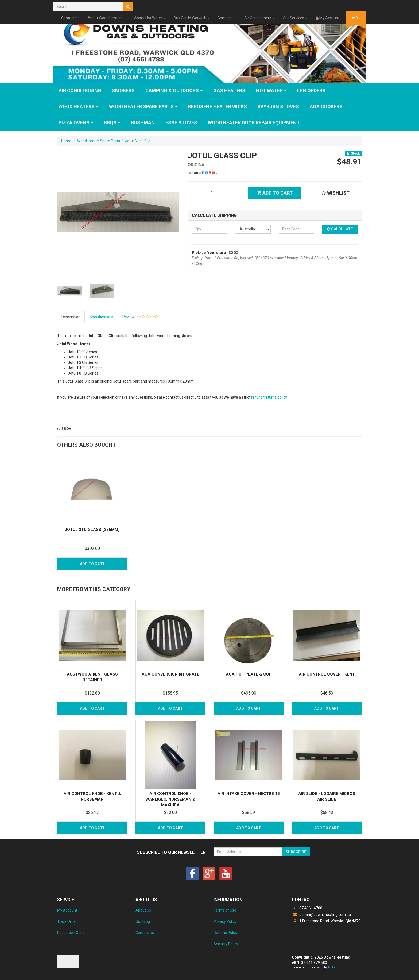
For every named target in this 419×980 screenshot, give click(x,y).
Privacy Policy (225, 921)
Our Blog (143, 921)
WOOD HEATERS (78, 107)
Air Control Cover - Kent (327, 674)
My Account (67, 910)
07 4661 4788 (307, 908)
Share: (203, 173)
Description (71, 317)
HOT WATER (271, 90)
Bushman (143, 123)
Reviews (140, 317)
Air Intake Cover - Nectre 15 (249, 794)
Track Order (67, 921)
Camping (227, 18)
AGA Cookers (326, 107)
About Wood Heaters (107, 18)
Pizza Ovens (76, 123)
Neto (331, 967)
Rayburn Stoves (278, 107)
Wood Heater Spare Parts (143, 107)
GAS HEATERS (229, 90)
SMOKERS (123, 90)
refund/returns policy (269, 397)
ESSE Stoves (181, 123)
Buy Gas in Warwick (192, 18)
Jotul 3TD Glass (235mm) (92, 530)
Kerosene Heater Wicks (218, 107)
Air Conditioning (80, 90)
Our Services (295, 18)
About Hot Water (150, 18)
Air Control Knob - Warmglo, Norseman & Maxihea (170, 799)
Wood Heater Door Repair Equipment (254, 123)
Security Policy (226, 944)
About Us (143, 910)
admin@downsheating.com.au (321, 915)
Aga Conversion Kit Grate (170, 674)
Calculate (340, 229)
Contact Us (70, 18)
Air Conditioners (259, 18)
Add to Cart (275, 193)
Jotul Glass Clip (138, 141)
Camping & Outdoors (174, 90)
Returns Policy (226, 933)
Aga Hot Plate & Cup (249, 674)
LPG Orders (311, 90)
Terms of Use (225, 910)
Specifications (101, 317)
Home (66, 141)
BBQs (112, 123)
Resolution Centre (72, 933)
